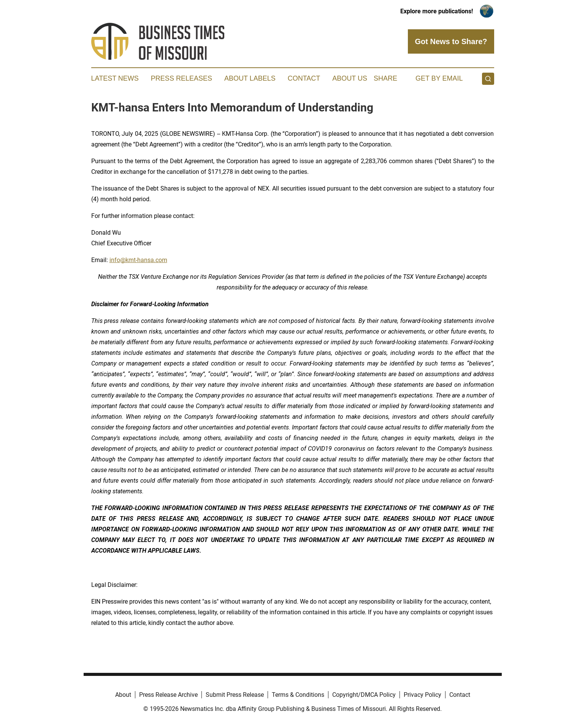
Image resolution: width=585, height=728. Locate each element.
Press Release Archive (168, 695)
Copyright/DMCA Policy (364, 695)
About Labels (250, 78)
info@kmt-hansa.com (138, 260)
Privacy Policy (422, 695)
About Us (350, 78)
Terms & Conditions (298, 695)
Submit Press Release (235, 695)
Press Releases (182, 78)
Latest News (115, 78)
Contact (304, 78)
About (123, 695)
